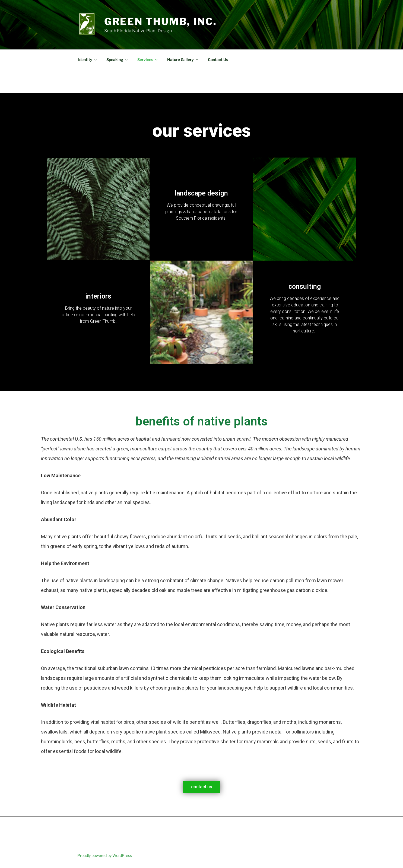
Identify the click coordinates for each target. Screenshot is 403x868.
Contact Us (218, 60)
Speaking (117, 60)
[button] (202, 787)
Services (148, 60)
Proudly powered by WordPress (105, 855)
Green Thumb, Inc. (161, 21)
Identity (88, 60)
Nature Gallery (183, 60)
